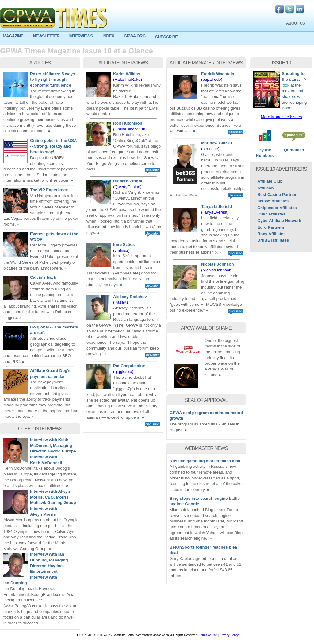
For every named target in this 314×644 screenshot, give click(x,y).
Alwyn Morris (43, 514)
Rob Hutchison (128, 123)
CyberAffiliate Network (279, 221)
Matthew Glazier (217, 143)
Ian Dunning (15, 583)
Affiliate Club (270, 181)
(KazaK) (121, 302)
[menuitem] (15, 36)
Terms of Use (208, 635)
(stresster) (210, 149)
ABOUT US (295, 23)
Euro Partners (271, 227)
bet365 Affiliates (273, 201)
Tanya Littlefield (216, 206)
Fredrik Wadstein (218, 74)
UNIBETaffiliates (273, 240)
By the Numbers (265, 151)
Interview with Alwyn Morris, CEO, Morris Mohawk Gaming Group (53, 497)
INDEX (108, 36)
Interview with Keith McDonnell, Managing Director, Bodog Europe (53, 445)
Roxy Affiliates (271, 234)
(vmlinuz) (121, 250)
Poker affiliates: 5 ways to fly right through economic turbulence (53, 80)
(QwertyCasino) (127, 187)
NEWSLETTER (46, 36)
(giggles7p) (123, 372)
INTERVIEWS (81, 36)
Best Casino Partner (277, 194)
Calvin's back (43, 277)
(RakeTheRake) (128, 79)
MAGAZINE (13, 36)
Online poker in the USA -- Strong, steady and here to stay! (53, 146)
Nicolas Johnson (218, 264)
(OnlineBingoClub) (130, 129)
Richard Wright (128, 181)
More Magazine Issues (281, 117)
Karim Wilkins (127, 74)
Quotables (294, 148)
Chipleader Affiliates (277, 208)
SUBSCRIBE (166, 37)
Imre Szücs (124, 244)
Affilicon (265, 188)
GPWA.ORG (135, 36)
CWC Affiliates (271, 214)
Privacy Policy (229, 635)
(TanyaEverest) (215, 212)
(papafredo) (212, 79)
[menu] (157, 38)
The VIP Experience (49, 190)
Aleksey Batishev (130, 297)
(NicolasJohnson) (217, 270)
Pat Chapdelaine (129, 366)
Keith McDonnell (46, 463)
